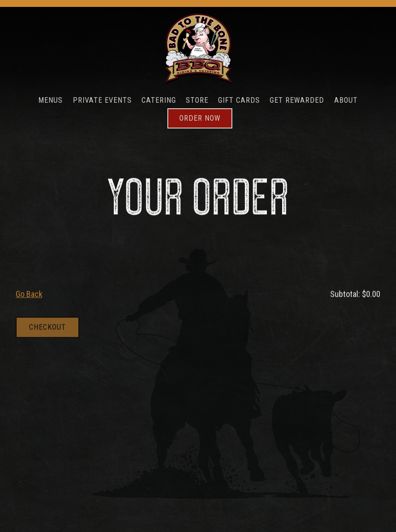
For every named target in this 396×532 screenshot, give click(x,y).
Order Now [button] (200, 118)
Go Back (29, 295)
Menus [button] (50, 100)
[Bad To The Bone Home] (198, 48)
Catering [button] (159, 100)
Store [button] (197, 100)
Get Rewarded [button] (297, 100)
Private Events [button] (102, 100)
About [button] (346, 100)
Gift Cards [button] (239, 100)
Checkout (47, 328)
